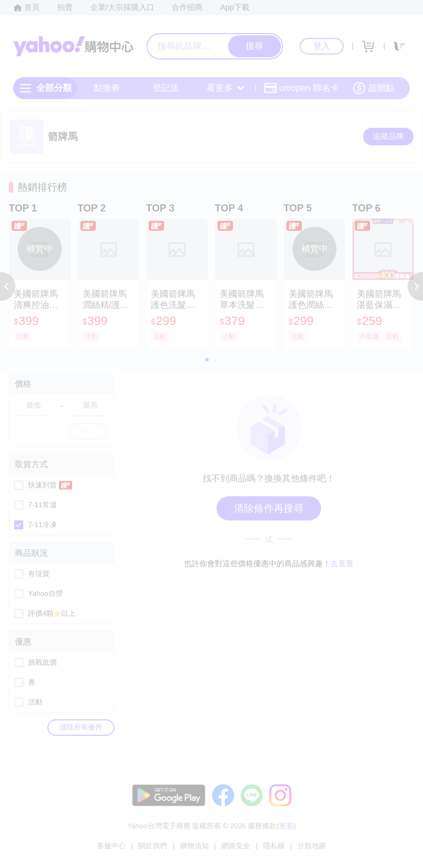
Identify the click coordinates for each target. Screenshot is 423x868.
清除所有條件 (81, 727)
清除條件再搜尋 (269, 508)
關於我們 (153, 846)
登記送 (166, 88)
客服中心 (111, 846)
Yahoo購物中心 (73, 46)
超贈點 (373, 88)
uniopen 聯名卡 (302, 88)
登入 (322, 46)
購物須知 (194, 846)
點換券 (107, 88)
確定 (88, 431)
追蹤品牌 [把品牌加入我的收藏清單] (388, 136)
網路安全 (236, 846)
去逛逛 (342, 563)
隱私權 (274, 846)
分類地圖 (312, 846)
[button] (8, 286)
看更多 (225, 88)
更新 (286, 826)
